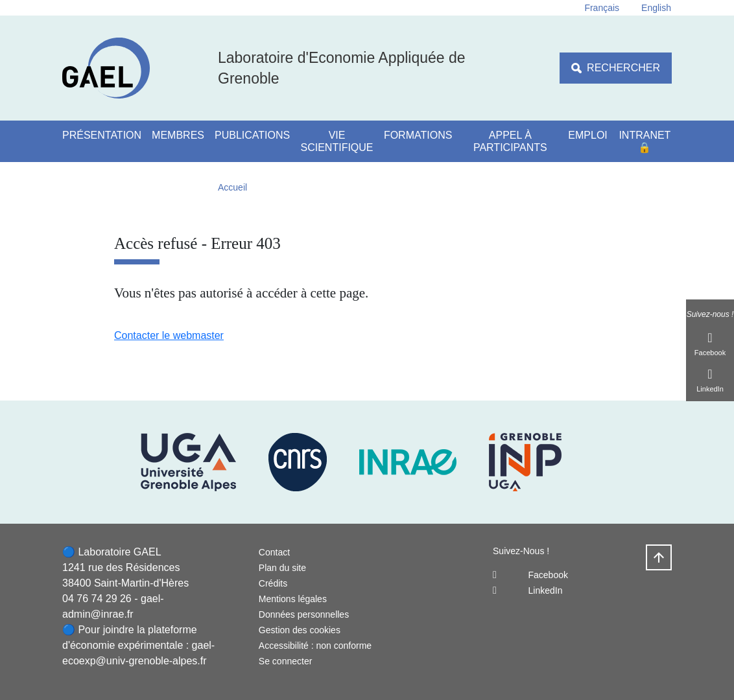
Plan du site (282, 568)
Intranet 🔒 (645, 141)
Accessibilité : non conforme (315, 646)
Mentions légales (293, 599)
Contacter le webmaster (169, 335)
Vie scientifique (337, 141)
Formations (418, 135)
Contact (274, 552)
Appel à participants (510, 141)
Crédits (273, 583)
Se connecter (286, 661)
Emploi (587, 135)
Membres (178, 135)
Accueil (232, 187)
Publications (252, 135)
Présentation (102, 135)
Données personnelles (304, 614)
